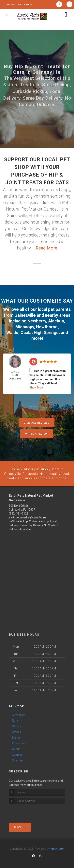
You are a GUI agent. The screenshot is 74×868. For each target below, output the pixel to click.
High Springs (46, 332)
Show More (37, 387)
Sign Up (20, 826)
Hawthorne (47, 326)
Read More (46, 248)
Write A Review (37, 433)
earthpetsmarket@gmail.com (27, 516)
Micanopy (25, 326)
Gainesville (25, 315)
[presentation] (30, 810)
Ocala (26, 332)
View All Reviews (37, 422)
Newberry (37, 321)
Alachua (56, 321)
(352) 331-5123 (19, 512)
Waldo (12, 332)
